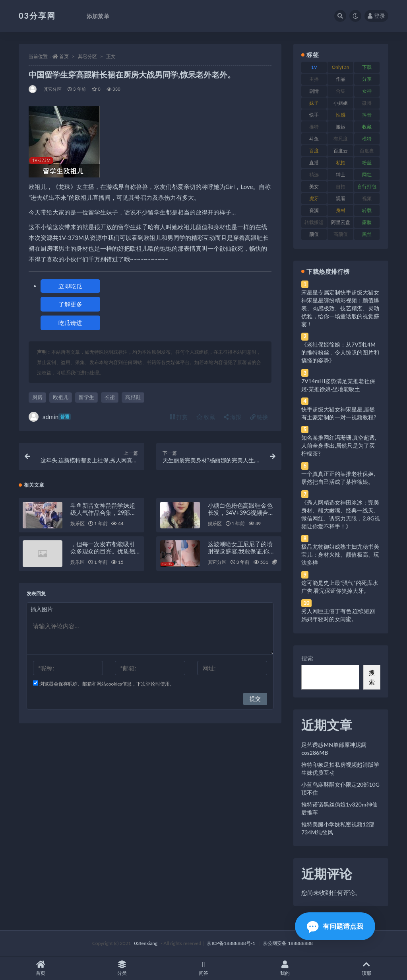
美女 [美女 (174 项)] (314, 186)
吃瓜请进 (70, 323)
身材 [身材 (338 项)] (341, 210)
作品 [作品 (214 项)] (341, 79)
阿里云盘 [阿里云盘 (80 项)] (341, 222)
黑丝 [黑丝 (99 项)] (367, 234)
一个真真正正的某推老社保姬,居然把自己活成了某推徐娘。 (338, 478)
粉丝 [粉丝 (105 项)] (367, 163)
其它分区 (87, 56)
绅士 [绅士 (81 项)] (341, 174)
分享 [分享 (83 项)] (367, 79)
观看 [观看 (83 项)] (341, 198)
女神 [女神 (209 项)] (367, 91)
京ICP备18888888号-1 (231, 943)
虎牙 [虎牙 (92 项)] (314, 198)
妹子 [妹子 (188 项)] (314, 103)
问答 (204, 968)
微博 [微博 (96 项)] (367, 103)
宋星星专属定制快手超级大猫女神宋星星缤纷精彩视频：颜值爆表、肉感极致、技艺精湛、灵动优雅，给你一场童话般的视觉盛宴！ (340, 308)
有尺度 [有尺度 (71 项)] (341, 139)
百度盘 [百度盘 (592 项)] (367, 151)
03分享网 (37, 16)
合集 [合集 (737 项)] (341, 91)
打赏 (179, 417)
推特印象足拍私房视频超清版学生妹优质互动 (340, 769)
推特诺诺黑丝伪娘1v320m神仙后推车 (339, 808)
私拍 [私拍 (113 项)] (341, 163)
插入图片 (42, 609)
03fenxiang (146, 943)
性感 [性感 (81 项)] (341, 115)
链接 (259, 417)
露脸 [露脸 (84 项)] (367, 222)
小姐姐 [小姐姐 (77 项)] (341, 103)
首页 (64, 56)
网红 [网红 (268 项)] (367, 174)
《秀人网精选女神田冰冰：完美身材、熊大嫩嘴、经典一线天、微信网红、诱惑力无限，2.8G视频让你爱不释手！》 (341, 514)
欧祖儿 (61, 397)
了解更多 (70, 304)
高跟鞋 (133, 397)
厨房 (37, 397)
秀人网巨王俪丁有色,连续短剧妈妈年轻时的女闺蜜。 (338, 615)
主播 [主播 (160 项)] (314, 79)
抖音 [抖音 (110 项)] (367, 115)
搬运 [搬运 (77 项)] (341, 127)
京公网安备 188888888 (288, 943)
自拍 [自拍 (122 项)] (341, 186)
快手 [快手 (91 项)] (314, 115)
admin (50, 417)
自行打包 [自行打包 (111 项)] (367, 186)
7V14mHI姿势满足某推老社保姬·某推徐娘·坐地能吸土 (338, 385)
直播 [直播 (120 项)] (314, 163)
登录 (376, 16)
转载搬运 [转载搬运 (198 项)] (314, 222)
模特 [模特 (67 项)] (367, 139)
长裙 (110, 397)
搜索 (307, 658)
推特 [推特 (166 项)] (314, 127)
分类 (122, 968)
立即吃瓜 (70, 286)
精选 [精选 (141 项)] (314, 174)
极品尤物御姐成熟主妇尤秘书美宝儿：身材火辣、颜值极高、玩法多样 (340, 554)
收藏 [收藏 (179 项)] (367, 127)
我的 (285, 968)
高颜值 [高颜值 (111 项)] (341, 234)
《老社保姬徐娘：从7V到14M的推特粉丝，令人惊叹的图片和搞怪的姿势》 (340, 352)
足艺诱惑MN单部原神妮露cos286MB (334, 749)
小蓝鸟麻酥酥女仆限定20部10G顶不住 (340, 788)
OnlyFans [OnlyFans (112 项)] (341, 68)
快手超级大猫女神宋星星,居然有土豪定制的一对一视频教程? (339, 413)
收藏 (206, 417)
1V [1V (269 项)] (314, 67)
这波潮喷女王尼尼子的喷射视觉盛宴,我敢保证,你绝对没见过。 (241, 551)
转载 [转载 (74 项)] (367, 210)
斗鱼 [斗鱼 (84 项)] (314, 139)
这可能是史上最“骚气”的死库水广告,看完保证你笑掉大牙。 (339, 587)
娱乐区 (77, 523)
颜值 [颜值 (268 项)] (314, 234)
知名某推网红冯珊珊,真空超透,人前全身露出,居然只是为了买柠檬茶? (339, 445)
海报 (233, 417)
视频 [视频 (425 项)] (367, 198)
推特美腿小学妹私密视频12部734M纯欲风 (338, 828)
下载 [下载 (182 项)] (367, 67)
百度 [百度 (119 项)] (314, 151)
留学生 (86, 397)
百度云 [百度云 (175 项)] (341, 151)
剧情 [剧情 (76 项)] (314, 91)
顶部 (366, 968)
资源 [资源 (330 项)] (314, 210)
